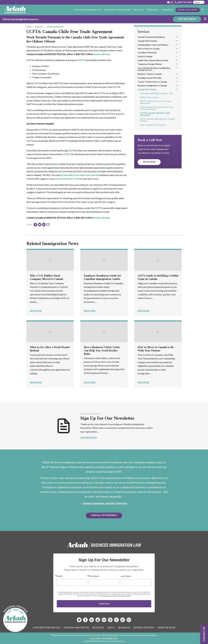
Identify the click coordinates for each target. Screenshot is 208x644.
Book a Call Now (188, 10)
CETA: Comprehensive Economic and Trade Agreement (157, 108)
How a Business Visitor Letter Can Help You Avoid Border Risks (102, 351)
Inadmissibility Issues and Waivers (153, 45)
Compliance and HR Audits (150, 78)
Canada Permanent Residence (151, 37)
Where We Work (166, 628)
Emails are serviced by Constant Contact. (116, 596)
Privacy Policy (96, 638)
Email (59, 576)
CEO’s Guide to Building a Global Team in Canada (158, 278)
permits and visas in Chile (67, 179)
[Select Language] (199, 2)
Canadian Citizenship (147, 53)
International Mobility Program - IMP (156, 93)
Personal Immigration (117, 10)
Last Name (126, 576)
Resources (153, 10)
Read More (36, 311)
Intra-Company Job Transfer (153, 125)
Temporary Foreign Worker (150, 64)
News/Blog (168, 10)
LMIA (65, 154)
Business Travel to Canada (150, 74)
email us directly (101, 54)
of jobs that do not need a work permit (80, 175)
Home (29, 27)
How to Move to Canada (149, 49)
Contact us (204, 634)
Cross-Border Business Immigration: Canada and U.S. (154, 69)
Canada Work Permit (55, 27)
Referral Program (144, 628)
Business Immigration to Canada (152, 86)
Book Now (149, 162)
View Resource (89, 438)
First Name (94, 576)
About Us (138, 10)
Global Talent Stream (149, 97)
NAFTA (82, 60)
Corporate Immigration (87, 10)
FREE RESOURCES (187, 19)
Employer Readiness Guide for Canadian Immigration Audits (102, 278)
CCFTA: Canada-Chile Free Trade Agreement (155, 114)
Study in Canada (145, 56)
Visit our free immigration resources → (21, 19)
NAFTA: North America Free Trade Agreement (155, 102)
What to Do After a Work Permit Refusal (50, 349)
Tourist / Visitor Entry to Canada (152, 82)
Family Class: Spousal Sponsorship (153, 60)
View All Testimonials (104, 515)
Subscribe (104, 604)
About (111, 628)
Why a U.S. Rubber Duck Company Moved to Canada (47, 278)
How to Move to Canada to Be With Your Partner (156, 349)
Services (39, 27)
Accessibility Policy (111, 638)
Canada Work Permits (147, 41)
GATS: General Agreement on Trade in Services (158, 120)
